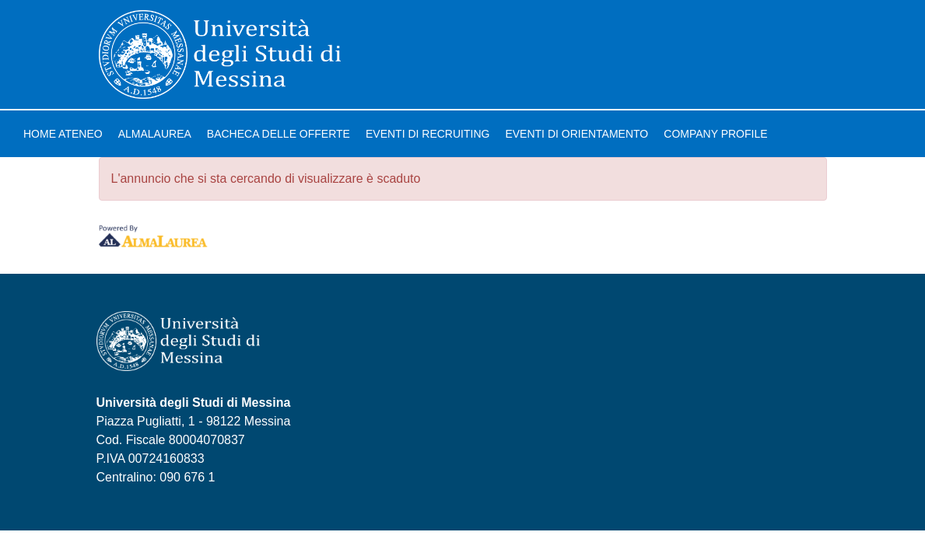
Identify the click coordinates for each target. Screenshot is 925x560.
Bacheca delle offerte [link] (279, 134)
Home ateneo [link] (63, 134)
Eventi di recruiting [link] (427, 134)
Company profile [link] (715, 134)
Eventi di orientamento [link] (576, 134)
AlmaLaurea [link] (155, 134)
